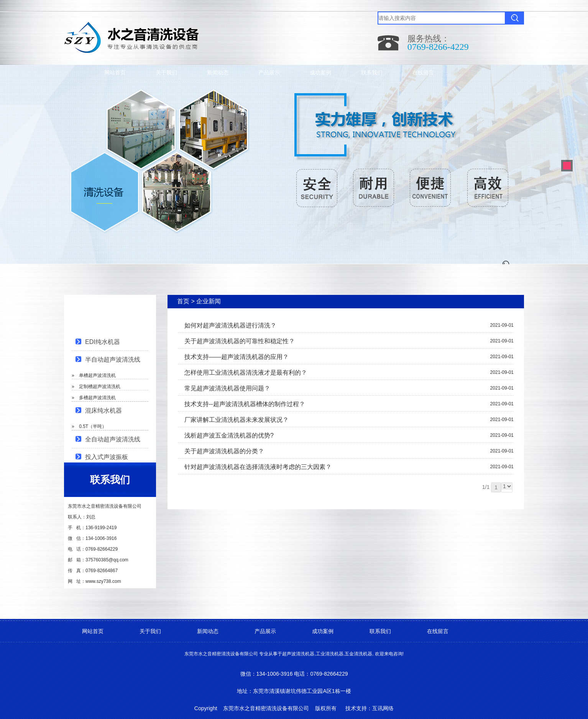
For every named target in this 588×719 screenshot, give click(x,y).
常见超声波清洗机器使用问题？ (227, 388)
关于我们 (166, 72)
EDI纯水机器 (103, 342)
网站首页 (115, 72)
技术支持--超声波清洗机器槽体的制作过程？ (245, 404)
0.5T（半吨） (93, 426)
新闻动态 (218, 72)
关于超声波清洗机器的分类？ (224, 451)
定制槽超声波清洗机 (100, 387)
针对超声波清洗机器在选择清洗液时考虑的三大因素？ (258, 467)
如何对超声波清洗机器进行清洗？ (230, 325)
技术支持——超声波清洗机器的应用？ (237, 357)
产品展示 (269, 72)
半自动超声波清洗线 (113, 359)
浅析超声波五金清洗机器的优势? (229, 435)
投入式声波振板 (107, 457)
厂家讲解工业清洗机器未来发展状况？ (237, 420)
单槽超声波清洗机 (97, 375)
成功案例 (320, 72)
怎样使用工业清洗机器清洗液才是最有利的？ (246, 373)
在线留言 (423, 72)
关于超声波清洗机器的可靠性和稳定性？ (240, 341)
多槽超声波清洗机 (97, 398)
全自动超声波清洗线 (113, 439)
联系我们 (372, 72)
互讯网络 (383, 708)
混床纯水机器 (103, 411)
